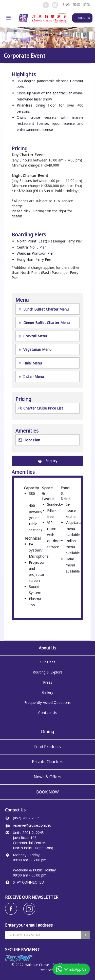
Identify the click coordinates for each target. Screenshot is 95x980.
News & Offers (48, 777)
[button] (66, 4)
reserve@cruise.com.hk (32, 825)
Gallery (48, 693)
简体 (87, 4)
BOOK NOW (48, 792)
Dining (48, 731)
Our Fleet (48, 662)
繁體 (77, 4)
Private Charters (48, 762)
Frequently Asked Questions (48, 703)
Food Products (48, 747)
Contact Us (48, 713)
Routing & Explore (48, 672)
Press (48, 682)
